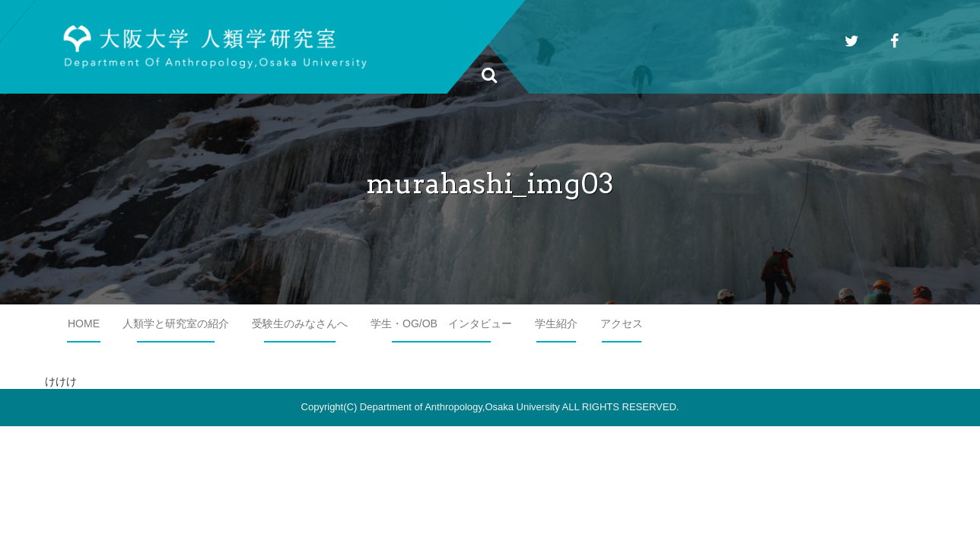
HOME (84, 323)
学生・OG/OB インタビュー (441, 323)
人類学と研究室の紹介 (176, 323)
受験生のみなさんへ (300, 323)
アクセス (622, 323)
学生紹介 (556, 323)
